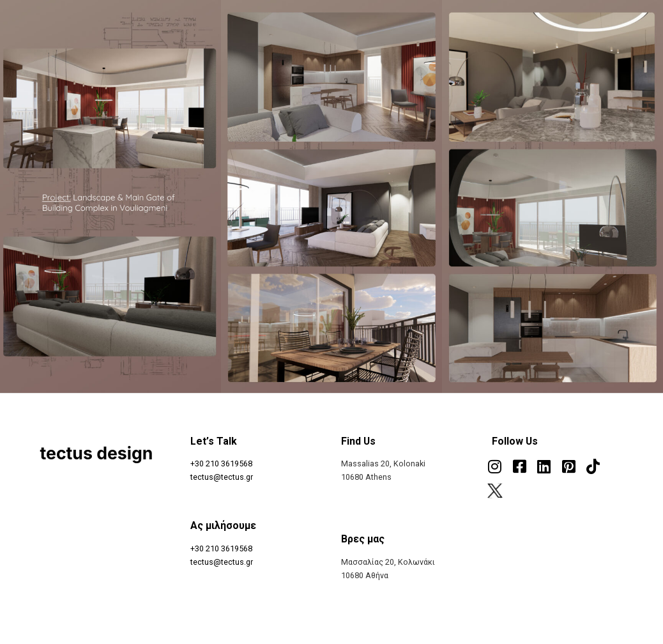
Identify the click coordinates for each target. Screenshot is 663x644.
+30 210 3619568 (221, 464)
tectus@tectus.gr (222, 477)
